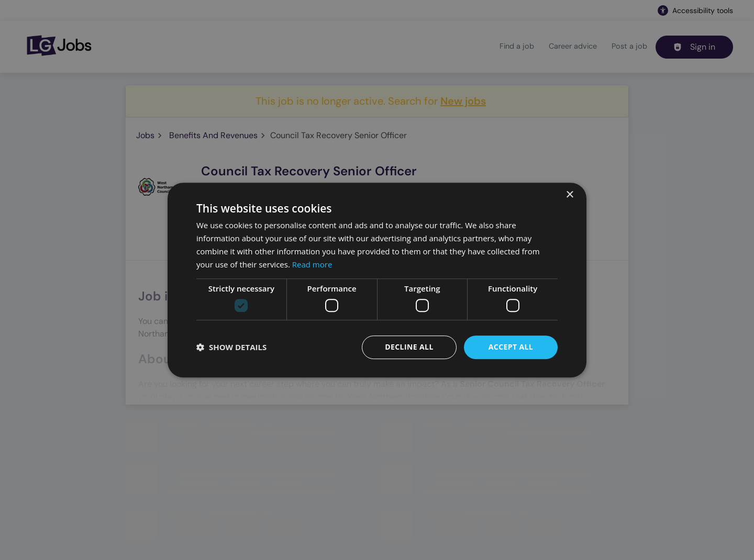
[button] (231, 347)
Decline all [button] (409, 347)
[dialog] (377, 280)
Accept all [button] (511, 347)
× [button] (569, 195)
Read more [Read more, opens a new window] (312, 264)
